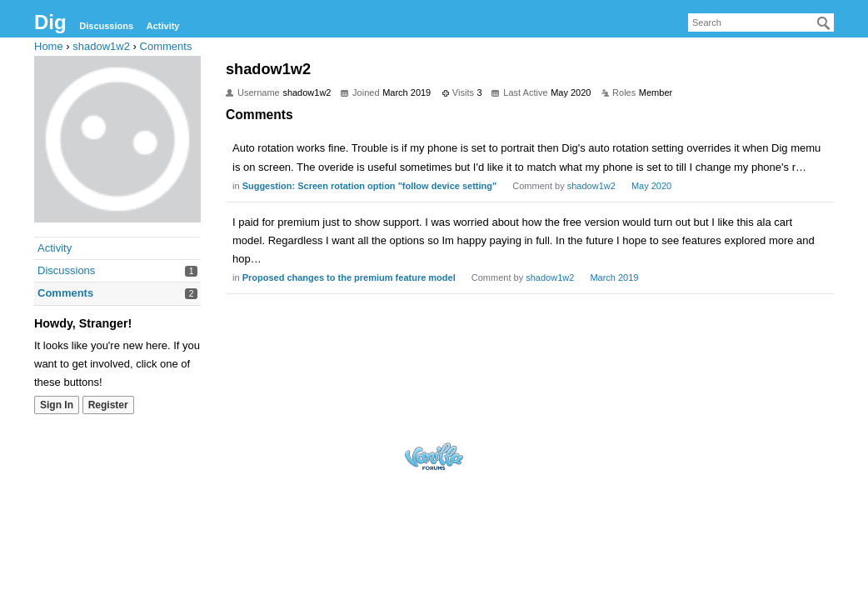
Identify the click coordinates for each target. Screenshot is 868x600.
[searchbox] (761, 22)
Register (108, 405)
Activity (163, 26)
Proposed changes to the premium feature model (349, 277)
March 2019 (614, 277)
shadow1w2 (591, 186)
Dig (50, 22)
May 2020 (651, 186)
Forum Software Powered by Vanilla (434, 456)
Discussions (106, 26)
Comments (65, 293)
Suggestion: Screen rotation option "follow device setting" (370, 186)
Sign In (57, 405)
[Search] (824, 23)
